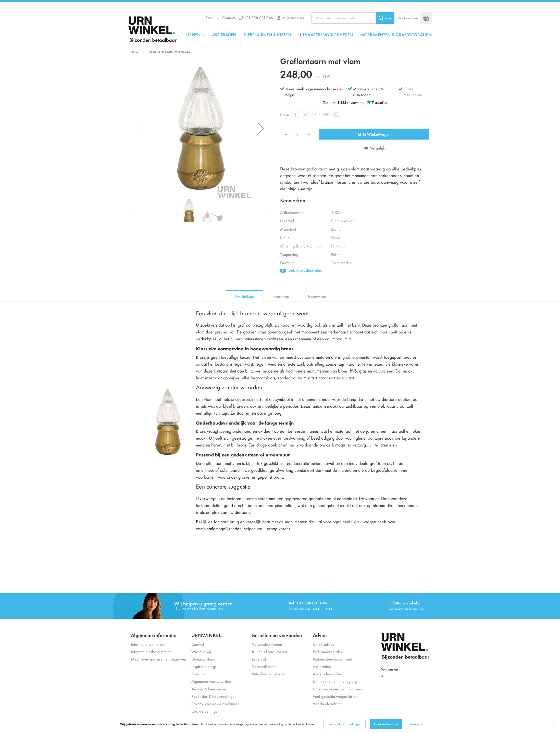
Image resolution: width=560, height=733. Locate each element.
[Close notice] (553, 724)
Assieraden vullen (327, 674)
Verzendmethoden (267, 644)
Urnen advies (323, 644)
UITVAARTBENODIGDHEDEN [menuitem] (326, 34)
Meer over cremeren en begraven (158, 659)
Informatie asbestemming (151, 651)
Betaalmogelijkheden (269, 674)
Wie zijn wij (201, 651)
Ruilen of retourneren (270, 651)
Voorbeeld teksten (328, 704)
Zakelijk (212, 17)
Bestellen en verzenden (277, 635)
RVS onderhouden (328, 651)
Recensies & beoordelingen (214, 696)
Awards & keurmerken (209, 689)
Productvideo (317, 296)
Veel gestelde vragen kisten (335, 696)
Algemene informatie (154, 635)
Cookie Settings (204, 711)
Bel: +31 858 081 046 (308, 603)
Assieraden (322, 666)
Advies (320, 635)
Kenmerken (281, 296)
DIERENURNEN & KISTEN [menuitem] (267, 34)
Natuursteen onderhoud (332, 659)
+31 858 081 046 (259, 17)
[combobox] (353, 18)
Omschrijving (244, 296)
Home (135, 52)
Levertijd (259, 659)
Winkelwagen (408, 18)
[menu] (309, 34)
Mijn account (293, 17)
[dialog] (280, 724)
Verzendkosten (264, 666)
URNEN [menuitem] (193, 34)
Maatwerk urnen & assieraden (368, 92)
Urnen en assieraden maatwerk (338, 689)
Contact (229, 17)
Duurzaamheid (203, 659)
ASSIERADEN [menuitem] (224, 34)
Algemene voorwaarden (211, 681)
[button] (261, 128)
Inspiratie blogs (204, 666)
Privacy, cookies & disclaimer (215, 704)
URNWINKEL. (207, 635)
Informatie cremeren (147, 644)
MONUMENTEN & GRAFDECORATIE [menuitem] (394, 34)
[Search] (385, 18)
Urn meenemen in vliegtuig (335, 681)
